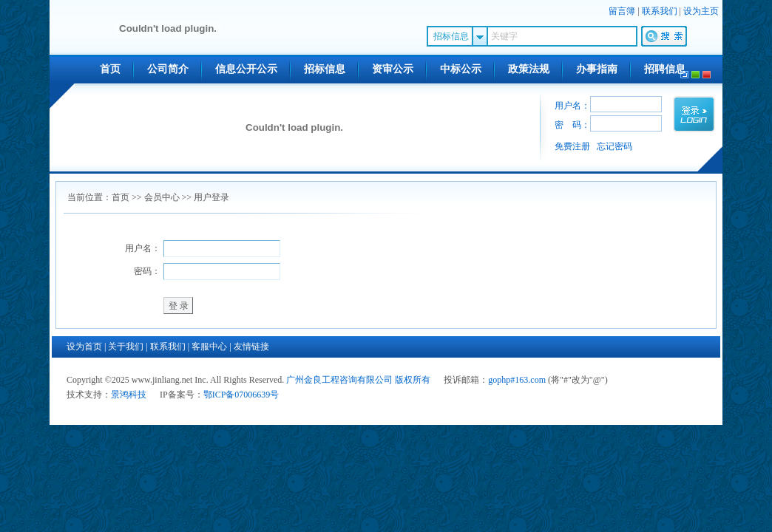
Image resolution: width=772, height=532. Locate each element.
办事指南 (597, 69)
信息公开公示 (246, 69)
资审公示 (393, 69)
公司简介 (168, 69)
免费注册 (572, 146)
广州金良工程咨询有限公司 (339, 380)
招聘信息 (665, 69)
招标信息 (325, 69)
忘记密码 (614, 146)
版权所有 (413, 380)
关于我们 (126, 347)
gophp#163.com (517, 380)
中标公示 (461, 69)
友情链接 (251, 347)
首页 (110, 69)
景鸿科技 (129, 395)
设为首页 (84, 347)
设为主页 (701, 11)
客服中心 (209, 347)
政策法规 (529, 69)
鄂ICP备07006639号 (241, 395)
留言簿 (622, 11)
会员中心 (162, 197)
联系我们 (660, 11)
